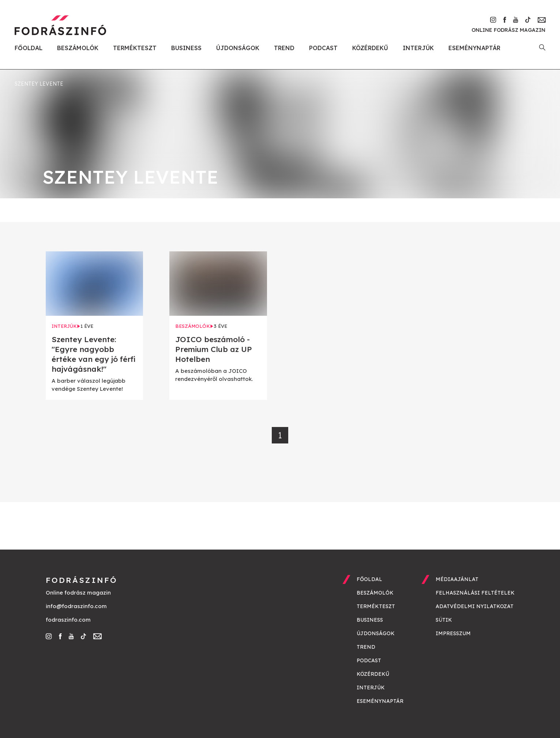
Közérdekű (370, 48)
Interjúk (418, 48)
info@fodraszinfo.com (76, 606)
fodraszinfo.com (68, 620)
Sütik (444, 620)
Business (186, 48)
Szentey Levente (39, 84)
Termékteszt (135, 48)
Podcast (323, 48)
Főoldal (29, 48)
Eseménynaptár (474, 48)
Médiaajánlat (457, 579)
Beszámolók (78, 48)
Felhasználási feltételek (475, 593)
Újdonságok (238, 48)
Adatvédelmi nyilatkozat (475, 606)
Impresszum (453, 633)
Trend (284, 48)
